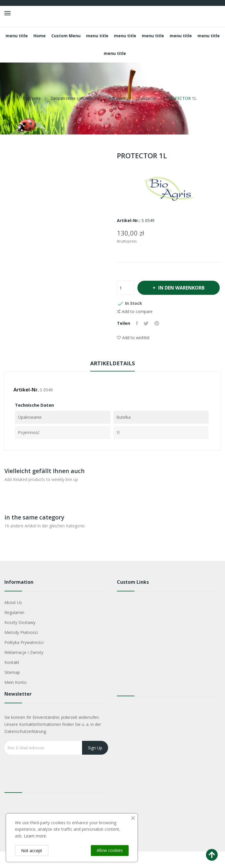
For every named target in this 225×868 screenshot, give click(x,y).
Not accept (32, 851)
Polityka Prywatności (24, 659)
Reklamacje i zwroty (24, 669)
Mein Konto (16, 699)
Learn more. (35, 836)
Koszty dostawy (20, 639)
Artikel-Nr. (26, 406)
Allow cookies (110, 850)
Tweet (146, 340)
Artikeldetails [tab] (112, 380)
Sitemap (12, 689)
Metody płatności (21, 649)
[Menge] (126, 288)
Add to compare (135, 328)
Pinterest (157, 340)
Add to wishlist (133, 354)
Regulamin (14, 629)
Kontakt (12, 679)
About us (13, 619)
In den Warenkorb (161, 304)
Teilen (137, 340)
